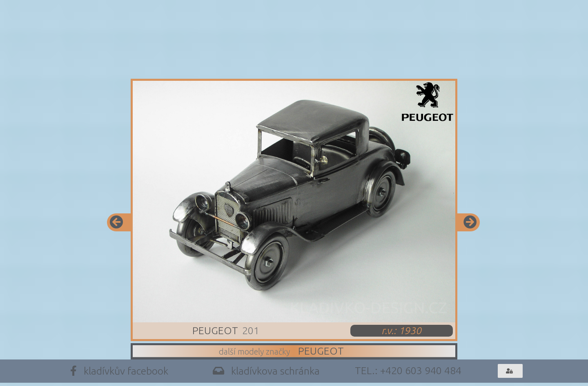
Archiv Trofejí (442, 58)
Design (274, 58)
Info (126, 58)
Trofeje (351, 58)
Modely (197, 58)
